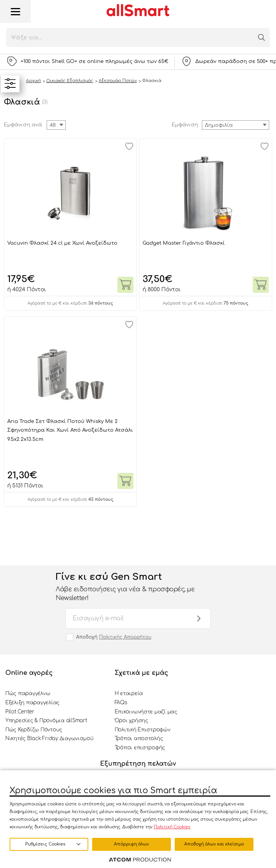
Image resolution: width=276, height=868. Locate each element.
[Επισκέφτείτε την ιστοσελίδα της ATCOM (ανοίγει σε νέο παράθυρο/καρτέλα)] (140, 860)
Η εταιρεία (129, 694)
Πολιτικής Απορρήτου (125, 637)
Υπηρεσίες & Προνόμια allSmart (46, 721)
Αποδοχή (114, 637)
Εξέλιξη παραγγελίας (32, 703)
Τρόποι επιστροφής (140, 748)
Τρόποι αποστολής (139, 739)
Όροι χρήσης (132, 721)
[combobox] (235, 125)
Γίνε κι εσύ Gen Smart (130, 587)
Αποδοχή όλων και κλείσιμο (214, 844)
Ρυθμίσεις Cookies (45, 844)
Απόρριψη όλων (132, 844)
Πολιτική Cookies (172, 827)
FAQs (121, 703)
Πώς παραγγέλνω (28, 694)
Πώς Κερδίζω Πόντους (34, 730)
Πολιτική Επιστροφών (143, 730)
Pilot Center (20, 712)
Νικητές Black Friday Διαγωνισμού (50, 739)
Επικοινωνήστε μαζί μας (146, 712)
